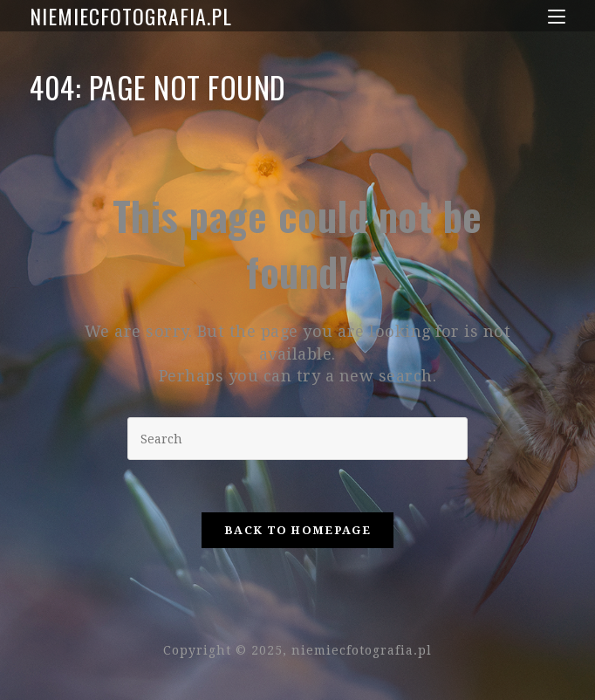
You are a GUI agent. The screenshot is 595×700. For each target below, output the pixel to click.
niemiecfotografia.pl (131, 16)
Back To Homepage (297, 530)
